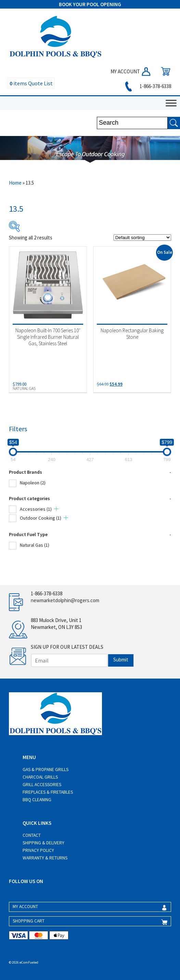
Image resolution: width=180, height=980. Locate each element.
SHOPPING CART (29, 921)
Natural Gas (35, 545)
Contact (32, 835)
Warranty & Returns (45, 858)
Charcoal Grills (40, 777)
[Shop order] (142, 238)
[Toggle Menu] (171, 103)
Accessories (36, 509)
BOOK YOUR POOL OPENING (90, 4)
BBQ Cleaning (37, 800)
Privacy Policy (38, 850)
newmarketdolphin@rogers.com (65, 600)
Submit (121, 660)
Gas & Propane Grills (46, 770)
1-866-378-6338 (147, 86)
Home (15, 183)
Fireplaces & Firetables (48, 792)
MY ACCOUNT (131, 71)
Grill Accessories (42, 785)
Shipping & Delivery (43, 843)
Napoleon (33, 483)
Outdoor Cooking (41, 518)
